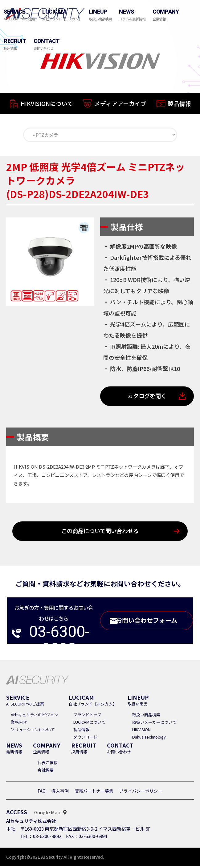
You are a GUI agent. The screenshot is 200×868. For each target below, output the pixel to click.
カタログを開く (147, 397)
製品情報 (179, 106)
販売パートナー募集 (94, 793)
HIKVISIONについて (47, 104)
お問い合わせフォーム (153, 623)
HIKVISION (141, 731)
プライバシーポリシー (141, 793)
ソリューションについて (33, 731)
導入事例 (60, 793)
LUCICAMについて (89, 724)
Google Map (47, 814)
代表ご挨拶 (48, 764)
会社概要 (46, 772)
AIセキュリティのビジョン (34, 716)
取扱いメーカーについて (154, 724)
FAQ (42, 793)
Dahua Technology (149, 739)
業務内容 (19, 724)
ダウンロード (85, 739)
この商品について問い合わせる (100, 533)
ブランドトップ (87, 716)
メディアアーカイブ (120, 105)
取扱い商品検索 (146, 716)
